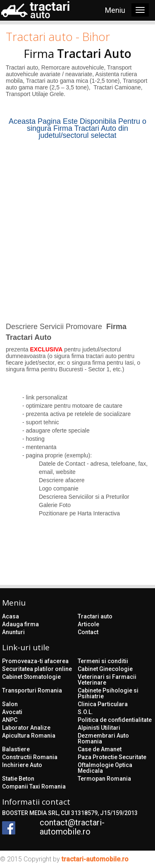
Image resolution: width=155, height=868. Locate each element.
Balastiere (16, 749)
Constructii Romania (30, 757)
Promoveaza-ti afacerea (35, 661)
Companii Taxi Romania (34, 786)
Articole (88, 624)
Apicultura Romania (29, 736)
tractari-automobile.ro (95, 859)
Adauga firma (20, 624)
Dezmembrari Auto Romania (103, 738)
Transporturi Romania (32, 690)
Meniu (115, 10)
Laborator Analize (26, 728)
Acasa (11, 616)
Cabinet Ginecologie (105, 669)
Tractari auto (95, 616)
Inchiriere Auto (22, 765)
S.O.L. (85, 712)
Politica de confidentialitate (115, 720)
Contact (88, 632)
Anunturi (13, 632)
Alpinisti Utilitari (99, 728)
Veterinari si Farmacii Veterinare (107, 680)
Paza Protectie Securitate (112, 757)
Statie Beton (18, 779)
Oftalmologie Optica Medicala (105, 768)
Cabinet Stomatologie (31, 677)
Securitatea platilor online (37, 669)
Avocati (12, 712)
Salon (10, 704)
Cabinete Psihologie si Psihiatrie (108, 693)
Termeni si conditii (103, 661)
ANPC (10, 720)
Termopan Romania (104, 779)
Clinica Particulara (103, 704)
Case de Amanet (100, 749)
